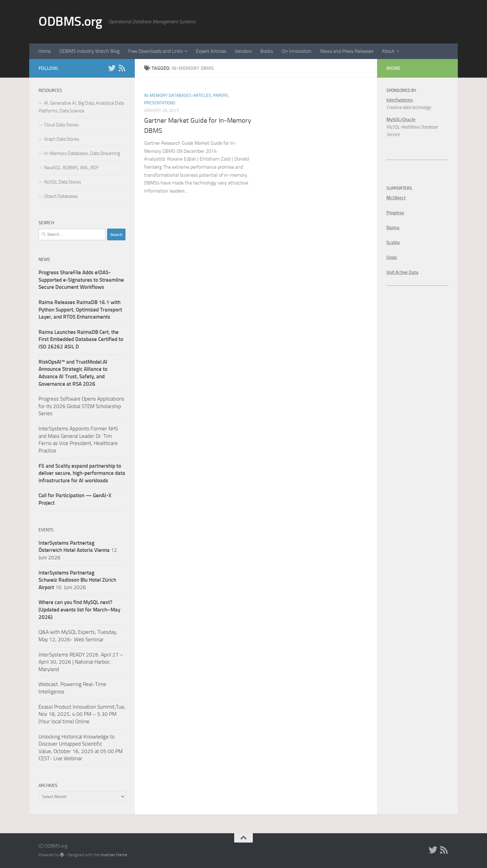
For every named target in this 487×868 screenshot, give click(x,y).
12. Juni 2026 (78, 550)
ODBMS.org (70, 21)
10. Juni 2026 (77, 580)
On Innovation (297, 51)
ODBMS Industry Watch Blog (89, 51)
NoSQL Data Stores (63, 182)
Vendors (243, 51)
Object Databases (61, 196)
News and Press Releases (347, 51)
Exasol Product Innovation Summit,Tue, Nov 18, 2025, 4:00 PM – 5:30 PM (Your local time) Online (82, 714)
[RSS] (122, 68)
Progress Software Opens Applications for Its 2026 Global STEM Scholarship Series (81, 406)
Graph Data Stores (62, 139)
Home (44, 51)
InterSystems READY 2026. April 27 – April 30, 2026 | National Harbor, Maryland (81, 662)
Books (267, 51)
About (388, 51)
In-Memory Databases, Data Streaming (82, 153)
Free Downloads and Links (155, 51)
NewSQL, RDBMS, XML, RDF (71, 168)
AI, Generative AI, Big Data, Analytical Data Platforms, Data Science (81, 107)
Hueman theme (114, 855)
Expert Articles (211, 51)
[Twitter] (112, 68)
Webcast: (49, 684)
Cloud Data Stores (61, 125)
